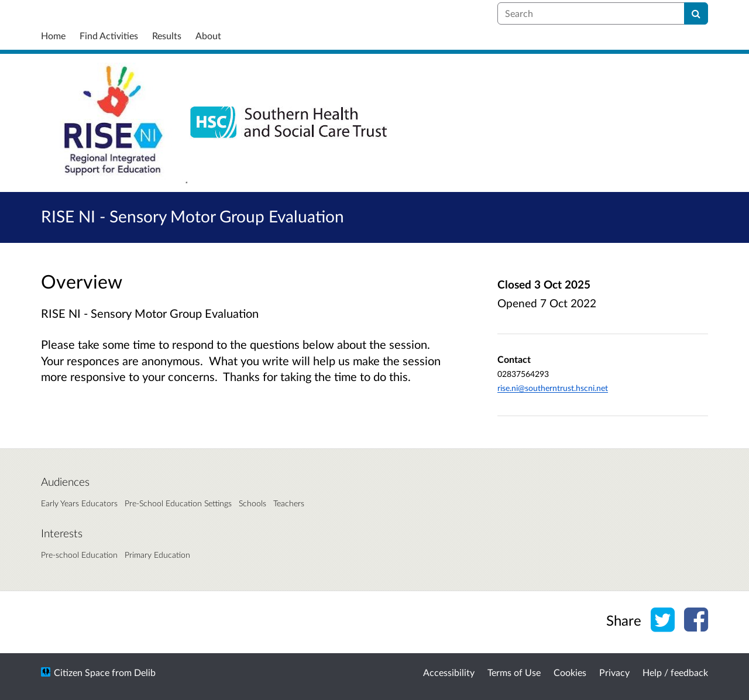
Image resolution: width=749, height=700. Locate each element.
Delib (145, 672)
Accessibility (449, 672)
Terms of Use (514, 672)
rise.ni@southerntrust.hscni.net (553, 388)
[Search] (696, 13)
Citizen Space (82, 672)
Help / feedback (675, 672)
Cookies (570, 672)
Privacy (614, 672)
